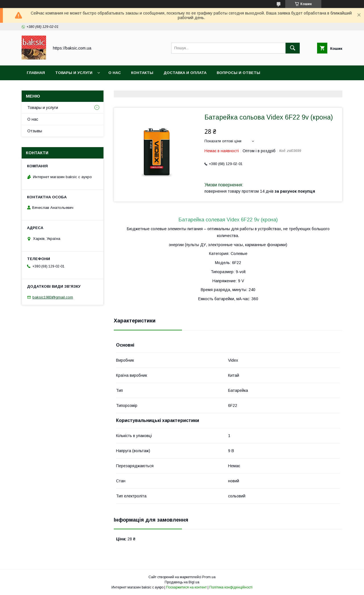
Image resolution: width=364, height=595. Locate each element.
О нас (115, 73)
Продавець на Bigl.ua (182, 582)
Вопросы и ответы (238, 73)
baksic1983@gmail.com (53, 297)
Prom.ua (209, 577)
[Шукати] (293, 48)
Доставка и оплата (185, 73)
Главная (36, 73)
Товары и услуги (74, 73)
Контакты (142, 73)
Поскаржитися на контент (186, 587)
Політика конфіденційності (231, 587)
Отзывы (35, 131)
